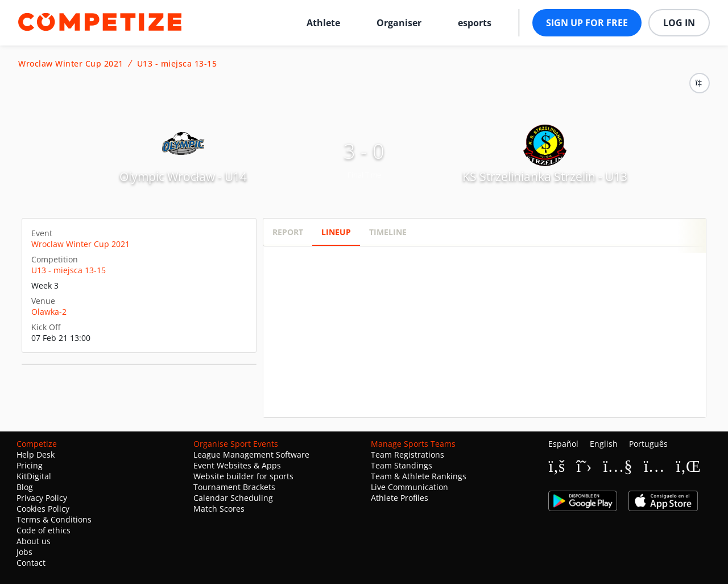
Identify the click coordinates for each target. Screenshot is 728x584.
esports (475, 23)
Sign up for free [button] (587, 23)
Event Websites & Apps (237, 465)
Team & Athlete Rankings (419, 476)
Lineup (336, 232)
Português (648, 444)
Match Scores (219, 509)
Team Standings (402, 465)
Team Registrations (408, 455)
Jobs (24, 552)
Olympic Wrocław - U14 (183, 176)
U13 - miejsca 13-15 (177, 64)
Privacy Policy (42, 498)
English (604, 444)
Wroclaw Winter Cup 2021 (71, 64)
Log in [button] (679, 23)
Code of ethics (44, 530)
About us (34, 541)
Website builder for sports (243, 476)
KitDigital (34, 476)
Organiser (399, 23)
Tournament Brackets (234, 487)
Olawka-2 (49, 312)
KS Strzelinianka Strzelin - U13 (545, 176)
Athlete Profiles (400, 498)
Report (288, 232)
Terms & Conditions (54, 519)
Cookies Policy (43, 509)
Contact (31, 563)
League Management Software (251, 455)
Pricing (30, 465)
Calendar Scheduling (233, 498)
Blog (25, 487)
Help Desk (36, 455)
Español (563, 444)
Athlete (323, 23)
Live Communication (409, 487)
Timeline (388, 232)
